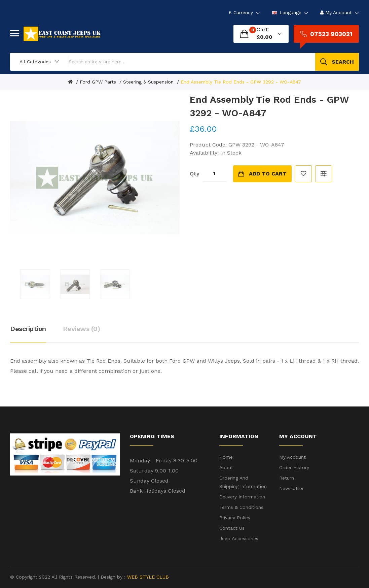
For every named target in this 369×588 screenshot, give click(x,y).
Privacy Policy (235, 518)
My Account (292, 457)
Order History (294, 467)
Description (28, 329)
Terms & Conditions (241, 507)
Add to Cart (268, 174)
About (226, 467)
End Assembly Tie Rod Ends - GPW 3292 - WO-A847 (241, 82)
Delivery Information (242, 497)
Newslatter (291, 488)
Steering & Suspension (148, 82)
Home (226, 457)
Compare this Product (324, 174)
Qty (195, 174)
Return (287, 478)
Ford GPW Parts (98, 82)
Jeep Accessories (239, 538)
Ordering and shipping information (243, 482)
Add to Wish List (303, 174)
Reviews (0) (82, 329)
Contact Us (232, 528)
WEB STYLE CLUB (147, 577)
